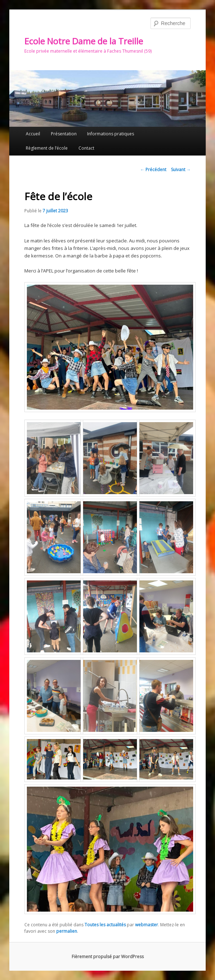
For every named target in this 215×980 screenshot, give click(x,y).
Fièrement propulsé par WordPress (108, 957)
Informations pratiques (111, 134)
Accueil (33, 134)
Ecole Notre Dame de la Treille (84, 41)
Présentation (64, 134)
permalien (67, 931)
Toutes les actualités (105, 925)
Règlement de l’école (47, 148)
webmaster (147, 925)
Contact (86, 148)
